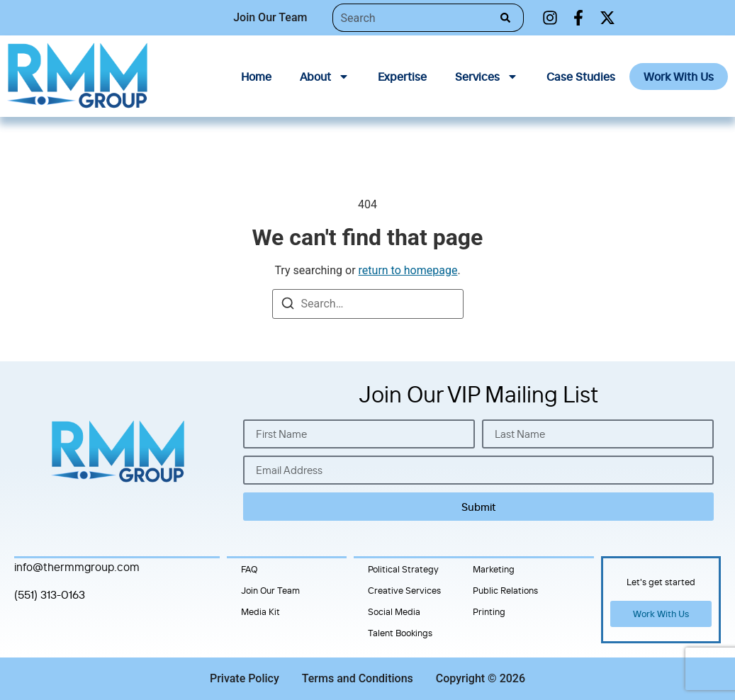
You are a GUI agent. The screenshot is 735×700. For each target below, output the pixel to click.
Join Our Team (270, 590)
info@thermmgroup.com (77, 567)
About (325, 77)
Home (256, 77)
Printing (489, 611)
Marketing (494, 569)
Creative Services (404, 590)
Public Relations (505, 590)
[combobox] (413, 18)
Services (487, 77)
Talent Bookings (400, 633)
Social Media (394, 611)
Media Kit (260, 611)
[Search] (509, 18)
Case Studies (581, 77)
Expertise (402, 77)
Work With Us (679, 77)
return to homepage (408, 270)
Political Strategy (403, 569)
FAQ (249, 569)
